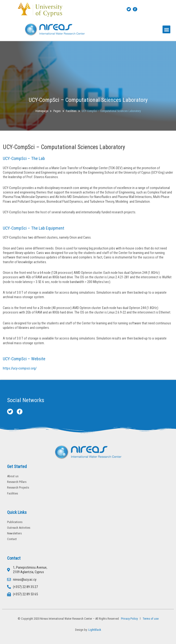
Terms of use (151, 619)
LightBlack (95, 630)
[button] (166, 29)
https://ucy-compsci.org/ (20, 368)
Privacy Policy (129, 619)
